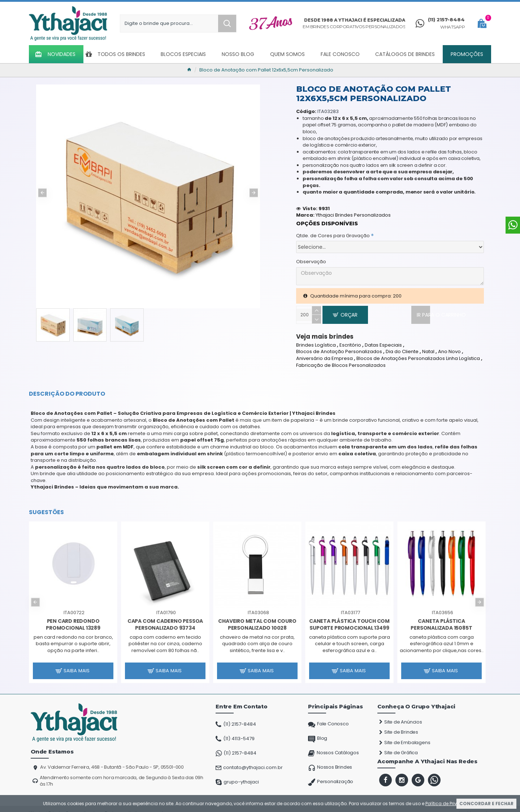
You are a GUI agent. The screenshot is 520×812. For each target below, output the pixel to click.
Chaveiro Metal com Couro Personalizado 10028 (257, 618)
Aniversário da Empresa (324, 352)
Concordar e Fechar (486, 804)
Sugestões (46, 506)
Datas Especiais (383, 339)
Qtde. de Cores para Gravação (333, 229)
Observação (311, 255)
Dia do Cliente (402, 346)
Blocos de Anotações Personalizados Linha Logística (418, 352)
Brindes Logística (316, 339)
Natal (428, 346)
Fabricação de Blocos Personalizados (341, 359)
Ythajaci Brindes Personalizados (353, 208)
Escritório (350, 339)
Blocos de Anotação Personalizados (339, 346)
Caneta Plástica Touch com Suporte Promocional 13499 (349, 618)
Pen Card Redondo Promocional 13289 (73, 618)
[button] (42, 193)
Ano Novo (449, 346)
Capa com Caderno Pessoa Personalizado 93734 (165, 618)
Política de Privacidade (451, 804)
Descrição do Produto (67, 388)
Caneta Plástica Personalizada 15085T (441, 618)
